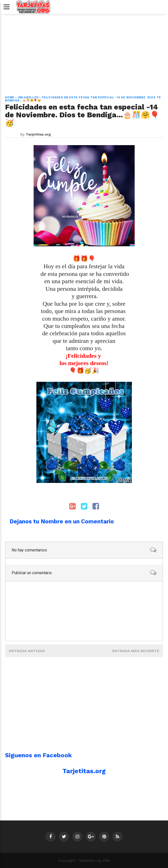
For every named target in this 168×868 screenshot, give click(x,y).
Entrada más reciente (136, 651)
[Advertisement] (84, 52)
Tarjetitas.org (84, 771)
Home (10, 97)
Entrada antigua (27, 651)
